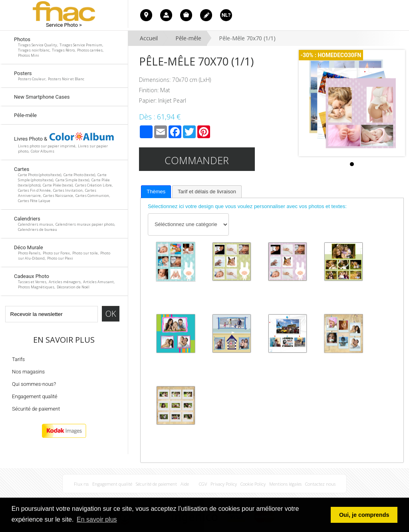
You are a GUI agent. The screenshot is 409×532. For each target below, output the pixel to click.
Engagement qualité (35, 396)
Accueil (149, 38)
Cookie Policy (253, 484)
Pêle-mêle (188, 38)
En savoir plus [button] (97, 519)
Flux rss (81, 484)
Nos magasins (28, 372)
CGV (203, 484)
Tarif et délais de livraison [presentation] (207, 192)
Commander (197, 160)
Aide (185, 484)
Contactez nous (320, 484)
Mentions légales (285, 484)
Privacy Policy (224, 484)
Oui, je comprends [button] (364, 515)
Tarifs (18, 359)
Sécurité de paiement (36, 409)
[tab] (156, 192)
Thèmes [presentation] (156, 192)
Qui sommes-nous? (34, 384)
